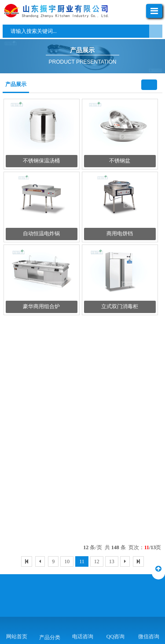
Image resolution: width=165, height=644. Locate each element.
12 (97, 561)
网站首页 (17, 637)
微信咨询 (149, 637)
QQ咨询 (115, 637)
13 (112, 561)
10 (67, 561)
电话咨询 (83, 637)
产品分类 (50, 637)
